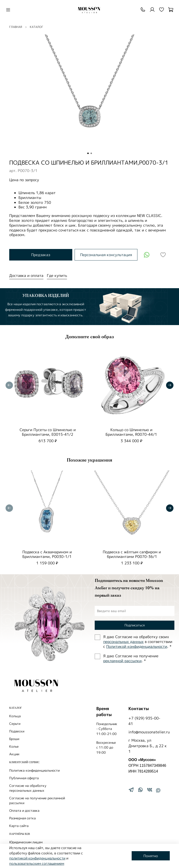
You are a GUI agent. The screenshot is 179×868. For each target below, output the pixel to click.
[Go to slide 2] (91, 153)
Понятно (151, 856)
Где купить (57, 276)
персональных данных (123, 642)
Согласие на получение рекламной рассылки (37, 800)
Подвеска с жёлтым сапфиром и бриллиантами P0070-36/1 (132, 554)
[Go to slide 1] (88, 153)
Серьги (15, 724)
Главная (16, 27)
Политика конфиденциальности (34, 770)
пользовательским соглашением (37, 864)
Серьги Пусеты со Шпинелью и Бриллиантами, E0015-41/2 (48, 432)
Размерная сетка (23, 818)
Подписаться (135, 625)
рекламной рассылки (122, 661)
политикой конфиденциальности (37, 858)
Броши (14, 739)
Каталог (36, 27)
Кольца (15, 716)
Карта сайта (19, 826)
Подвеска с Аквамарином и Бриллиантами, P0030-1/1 (47, 554)
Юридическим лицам (26, 842)
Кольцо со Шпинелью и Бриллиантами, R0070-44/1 (131, 432)
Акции (14, 754)
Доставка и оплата (26, 276)
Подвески (17, 731)
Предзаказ (41, 255)
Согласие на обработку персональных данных (28, 788)
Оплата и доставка (24, 810)
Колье (14, 746)
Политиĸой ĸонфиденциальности (137, 646)
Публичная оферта (24, 778)
